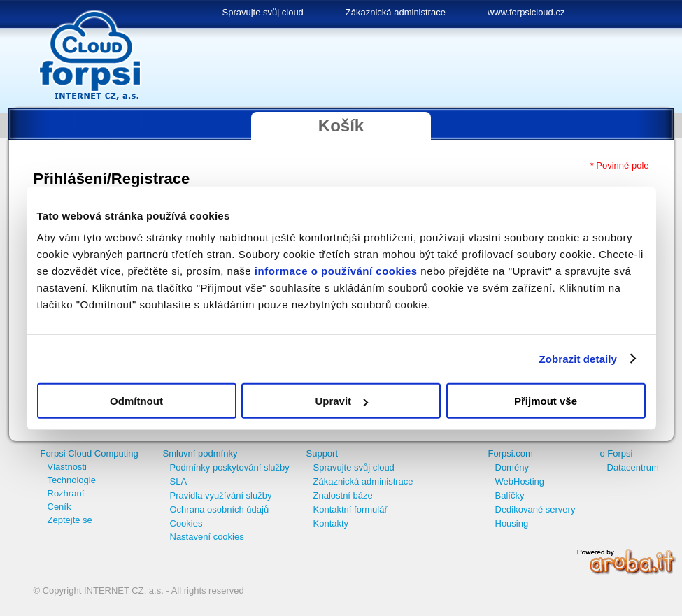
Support (322, 453)
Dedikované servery (535, 509)
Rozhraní (66, 493)
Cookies (186, 523)
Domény (512, 467)
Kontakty (331, 523)
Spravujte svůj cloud (263, 12)
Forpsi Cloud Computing (90, 453)
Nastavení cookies (207, 537)
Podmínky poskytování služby (230, 467)
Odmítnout (136, 401)
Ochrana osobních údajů (220, 509)
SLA (179, 481)
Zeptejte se (70, 520)
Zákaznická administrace (396, 12)
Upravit (341, 401)
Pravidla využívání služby (221, 495)
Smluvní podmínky (200, 453)
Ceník (59, 507)
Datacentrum (633, 467)
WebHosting (520, 481)
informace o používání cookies (336, 271)
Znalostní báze (343, 495)
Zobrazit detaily (578, 358)
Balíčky (510, 495)
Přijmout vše (546, 401)
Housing (512, 523)
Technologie (72, 480)
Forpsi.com (511, 453)
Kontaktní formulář (350, 509)
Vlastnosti (67, 467)
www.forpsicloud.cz (526, 12)
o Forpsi (617, 453)
